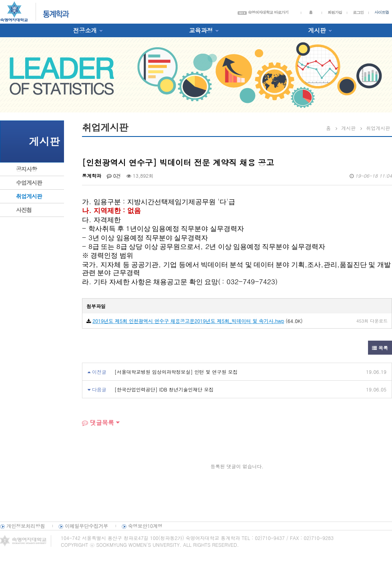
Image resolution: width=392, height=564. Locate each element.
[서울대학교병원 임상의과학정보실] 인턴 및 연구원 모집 (176, 372)
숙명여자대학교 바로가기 (263, 12)
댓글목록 (98, 422)
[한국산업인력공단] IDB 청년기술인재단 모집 (164, 389)
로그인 (358, 12)
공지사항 (26, 169)
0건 (114, 176)
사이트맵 (382, 12)
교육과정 (201, 30)
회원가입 (335, 12)
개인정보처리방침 (26, 526)
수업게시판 (29, 183)
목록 (380, 348)
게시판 (317, 30)
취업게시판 (29, 196)
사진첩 (24, 210)
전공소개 (85, 30)
